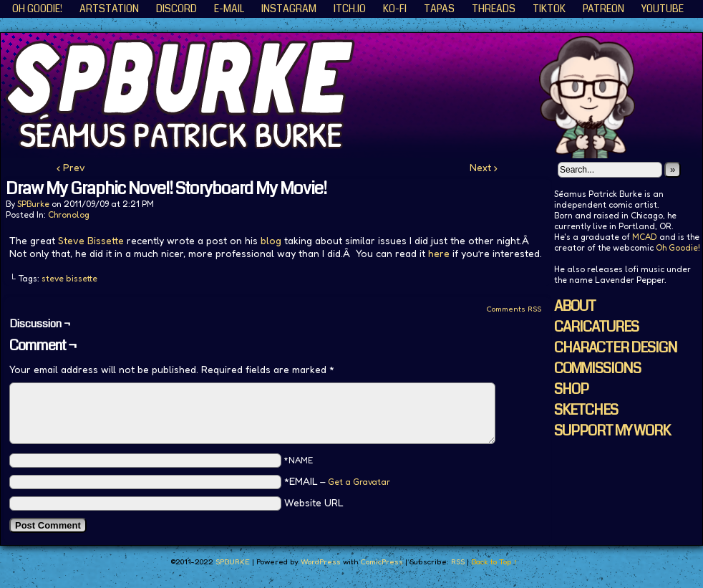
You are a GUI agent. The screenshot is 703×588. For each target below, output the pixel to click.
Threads (494, 9)
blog (271, 240)
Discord (176, 9)
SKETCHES (586, 410)
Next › (484, 167)
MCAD (645, 237)
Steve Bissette (91, 240)
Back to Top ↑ (494, 562)
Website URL (314, 502)
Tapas (439, 9)
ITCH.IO (350, 9)
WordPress (321, 562)
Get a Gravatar (359, 482)
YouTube (663, 9)
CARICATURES (596, 327)
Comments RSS (514, 309)
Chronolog (69, 215)
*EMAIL (337, 481)
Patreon (603, 9)
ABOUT (575, 306)
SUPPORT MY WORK (612, 431)
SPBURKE (233, 562)
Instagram (289, 9)
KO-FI (395, 9)
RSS (458, 562)
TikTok (549, 9)
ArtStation (109, 9)
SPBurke (33, 204)
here (439, 253)
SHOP (571, 389)
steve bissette (69, 278)
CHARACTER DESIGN (616, 348)
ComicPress (382, 562)
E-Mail (229, 9)
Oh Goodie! (37, 9)
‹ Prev (71, 167)
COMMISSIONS (597, 368)
